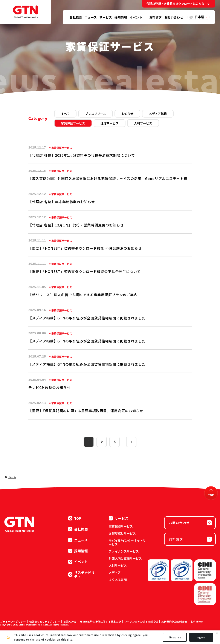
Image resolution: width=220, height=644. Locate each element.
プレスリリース (95, 114)
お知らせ (127, 114)
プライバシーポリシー (13, 622)
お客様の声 (197, 622)
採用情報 (78, 551)
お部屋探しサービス (122, 533)
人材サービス (143, 123)
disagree (175, 637)
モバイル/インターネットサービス (127, 542)
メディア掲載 (158, 114)
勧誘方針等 (70, 622)
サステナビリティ (81, 575)
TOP (75, 518)
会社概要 (78, 529)
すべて (65, 114)
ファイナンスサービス (124, 551)
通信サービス (110, 123)
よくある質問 (118, 580)
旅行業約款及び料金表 (174, 622)
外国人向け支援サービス (125, 558)
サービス (119, 518)
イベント (78, 562)
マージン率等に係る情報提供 (141, 622)
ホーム (12, 477)
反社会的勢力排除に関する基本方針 (100, 622)
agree (201, 637)
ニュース (78, 540)
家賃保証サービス (73, 123)
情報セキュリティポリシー (45, 622)
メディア (115, 573)
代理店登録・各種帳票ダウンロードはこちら (176, 4)
